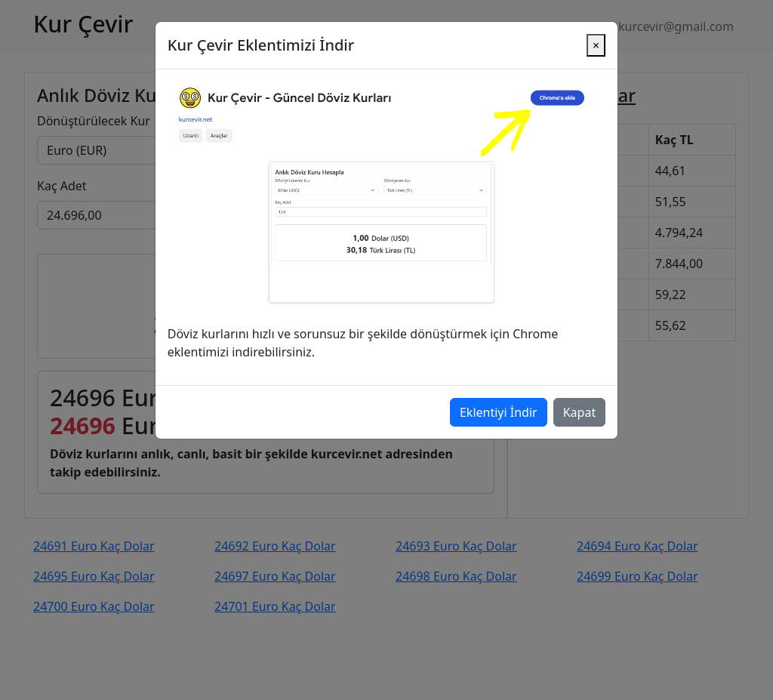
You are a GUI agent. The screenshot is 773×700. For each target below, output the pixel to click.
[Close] (596, 31)
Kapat (579, 398)
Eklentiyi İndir (499, 398)
